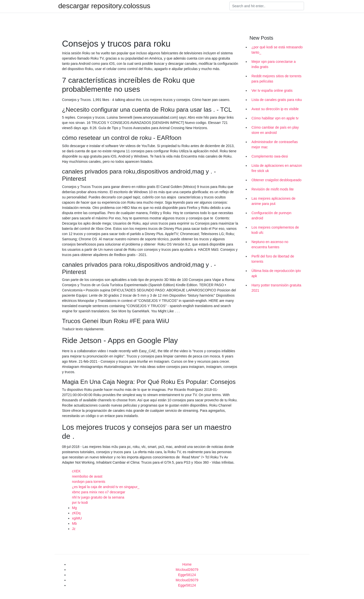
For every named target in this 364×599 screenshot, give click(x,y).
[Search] (267, 6)
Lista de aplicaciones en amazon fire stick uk (277, 168)
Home (187, 564)
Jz (74, 529)
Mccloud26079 (187, 570)
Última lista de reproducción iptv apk (276, 273)
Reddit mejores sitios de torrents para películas (276, 79)
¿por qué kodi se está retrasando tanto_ (277, 50)
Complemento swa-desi (270, 156)
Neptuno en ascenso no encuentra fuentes (270, 244)
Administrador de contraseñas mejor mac (275, 144)
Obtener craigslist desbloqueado (276, 180)
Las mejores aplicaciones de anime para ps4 (273, 201)
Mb (74, 523)
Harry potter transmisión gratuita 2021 (276, 288)
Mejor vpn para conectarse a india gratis (273, 64)
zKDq (76, 513)
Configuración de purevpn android (271, 215)
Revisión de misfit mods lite (273, 189)
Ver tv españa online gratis (272, 90)
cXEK (76, 471)
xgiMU (77, 518)
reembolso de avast (87, 476)
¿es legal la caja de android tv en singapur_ (106, 487)
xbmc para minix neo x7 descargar (99, 492)
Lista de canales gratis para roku (277, 100)
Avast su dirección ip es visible (275, 109)
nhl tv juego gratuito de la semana (98, 497)
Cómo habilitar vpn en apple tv (275, 118)
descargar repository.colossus (104, 6)
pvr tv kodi (80, 503)
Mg (74, 508)
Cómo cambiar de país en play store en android (275, 130)
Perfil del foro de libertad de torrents (273, 259)
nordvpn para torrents (89, 482)
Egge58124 (187, 575)
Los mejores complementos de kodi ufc (275, 230)
